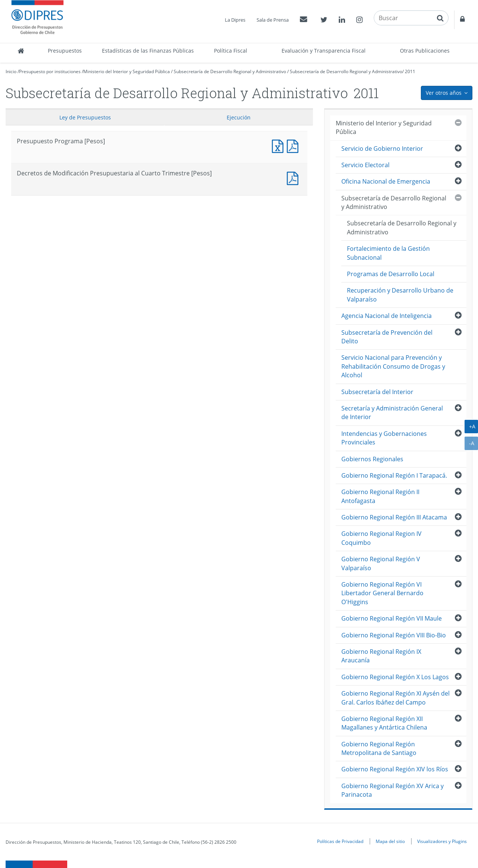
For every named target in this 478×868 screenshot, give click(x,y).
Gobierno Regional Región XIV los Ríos (395, 769)
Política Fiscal (231, 51)
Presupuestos (65, 51)
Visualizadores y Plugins (442, 841)
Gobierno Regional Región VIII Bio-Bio (394, 635)
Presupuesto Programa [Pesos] (279, 145)
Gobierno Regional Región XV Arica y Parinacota (392, 790)
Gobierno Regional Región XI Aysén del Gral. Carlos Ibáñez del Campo (395, 698)
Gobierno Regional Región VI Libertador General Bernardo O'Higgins (382, 593)
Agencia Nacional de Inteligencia (387, 316)
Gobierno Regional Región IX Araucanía (381, 656)
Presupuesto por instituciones (50, 71)
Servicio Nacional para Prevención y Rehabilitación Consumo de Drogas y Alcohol (393, 366)
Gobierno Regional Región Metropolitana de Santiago (379, 748)
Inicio (11, 71)
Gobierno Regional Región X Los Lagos (395, 677)
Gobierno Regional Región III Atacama (394, 517)
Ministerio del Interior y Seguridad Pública (127, 71)
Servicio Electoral (365, 165)
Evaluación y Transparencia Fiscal (324, 51)
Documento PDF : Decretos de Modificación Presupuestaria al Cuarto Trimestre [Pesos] (294, 177)
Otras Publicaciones (425, 51)
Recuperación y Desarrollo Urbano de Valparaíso (400, 295)
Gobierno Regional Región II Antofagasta (380, 496)
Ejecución (239, 117)
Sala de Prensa (273, 20)
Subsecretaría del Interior (377, 392)
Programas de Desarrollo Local (391, 274)
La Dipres (235, 20)
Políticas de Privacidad (340, 841)
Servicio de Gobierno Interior (382, 149)
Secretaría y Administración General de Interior (392, 413)
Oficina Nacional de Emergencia (386, 181)
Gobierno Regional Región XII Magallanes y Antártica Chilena (384, 723)
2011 (410, 71)
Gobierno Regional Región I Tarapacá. (394, 475)
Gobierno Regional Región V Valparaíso (381, 563)
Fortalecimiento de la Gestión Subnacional (388, 253)
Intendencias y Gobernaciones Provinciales (384, 438)
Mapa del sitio (390, 841)
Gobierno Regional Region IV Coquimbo (381, 538)
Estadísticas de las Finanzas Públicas (148, 51)
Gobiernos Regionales (372, 459)
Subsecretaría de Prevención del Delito (387, 337)
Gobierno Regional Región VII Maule (392, 618)
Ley (85, 117)
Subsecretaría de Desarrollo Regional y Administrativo (230, 71)
